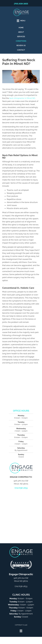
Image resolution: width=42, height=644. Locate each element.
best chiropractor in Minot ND (22, 98)
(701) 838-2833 (21, 4)
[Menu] (21, 631)
